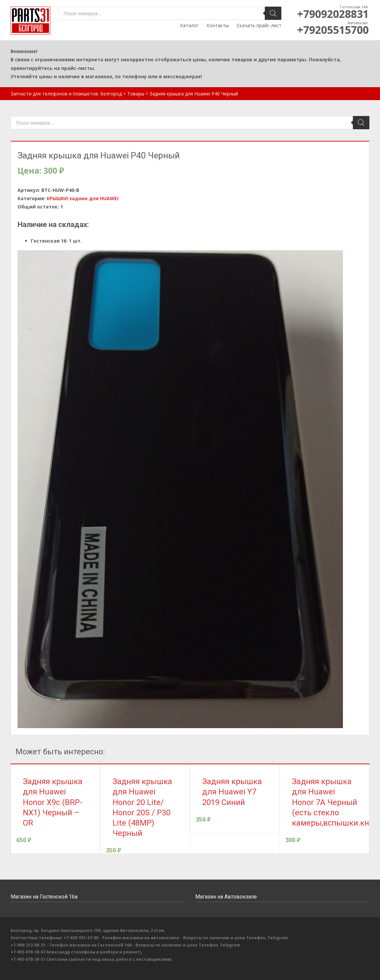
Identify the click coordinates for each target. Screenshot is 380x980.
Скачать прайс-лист (259, 25)
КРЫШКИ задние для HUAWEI (83, 198)
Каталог (189, 25)
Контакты (218, 25)
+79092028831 (333, 14)
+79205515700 (333, 30)
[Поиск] (273, 13)
